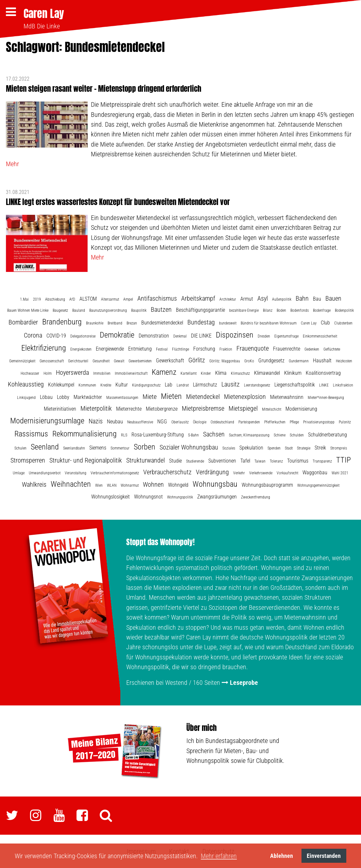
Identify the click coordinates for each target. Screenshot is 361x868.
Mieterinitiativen (60, 409)
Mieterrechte (129, 409)
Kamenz (164, 372)
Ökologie (200, 422)
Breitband (115, 323)
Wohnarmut (130, 485)
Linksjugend (26, 398)
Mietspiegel (243, 408)
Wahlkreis (34, 484)
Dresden (264, 336)
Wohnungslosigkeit (111, 497)
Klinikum (293, 373)
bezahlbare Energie (244, 310)
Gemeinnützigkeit (22, 361)
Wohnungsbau (215, 484)
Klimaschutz (240, 373)
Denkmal (180, 336)
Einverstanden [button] (324, 856)
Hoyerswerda (72, 372)
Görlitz (197, 360)
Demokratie (117, 335)
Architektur (228, 299)
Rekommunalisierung (85, 434)
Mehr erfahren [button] (219, 856)
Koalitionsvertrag (323, 373)
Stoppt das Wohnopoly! (160, 542)
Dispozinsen (235, 335)
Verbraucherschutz (167, 472)
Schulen (20, 448)
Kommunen (87, 385)
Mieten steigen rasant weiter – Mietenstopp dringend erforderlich (104, 89)
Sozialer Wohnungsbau (189, 447)
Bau (317, 299)
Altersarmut (110, 299)
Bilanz (268, 310)
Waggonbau (315, 473)
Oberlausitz (180, 422)
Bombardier (23, 322)
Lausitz (231, 384)
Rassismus (31, 434)
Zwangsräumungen (217, 497)
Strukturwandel (146, 460)
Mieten (171, 396)
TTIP (344, 460)
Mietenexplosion (245, 397)
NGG (162, 422)
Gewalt (119, 361)
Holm (48, 373)
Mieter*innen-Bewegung (326, 398)
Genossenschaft (52, 361)
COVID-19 (56, 336)
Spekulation (251, 448)
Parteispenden (249, 422)
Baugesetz (60, 310)
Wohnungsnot (148, 497)
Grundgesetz (271, 361)
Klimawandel (267, 373)
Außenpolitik (282, 299)
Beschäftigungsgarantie (200, 310)
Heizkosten (344, 361)
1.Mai (24, 299)
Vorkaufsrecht (287, 473)
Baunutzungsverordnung (108, 310)
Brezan (132, 323)
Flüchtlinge (180, 349)
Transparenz (322, 461)
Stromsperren (28, 460)
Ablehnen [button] (282, 856)
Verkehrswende (261, 473)
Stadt (289, 448)
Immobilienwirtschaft (131, 373)
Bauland (79, 310)
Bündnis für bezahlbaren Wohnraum (269, 323)
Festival (162, 349)
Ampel (128, 299)
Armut (247, 299)
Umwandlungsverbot (45, 473)
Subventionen (222, 461)
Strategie (304, 448)
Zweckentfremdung (256, 497)
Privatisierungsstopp (319, 422)
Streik (320, 448)
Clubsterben (343, 323)
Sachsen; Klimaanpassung (249, 435)
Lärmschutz (205, 385)
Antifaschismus (157, 298)
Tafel (245, 461)
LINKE (324, 385)
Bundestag (201, 322)
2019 (37, 299)
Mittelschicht (272, 409)
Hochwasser (30, 373)
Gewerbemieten (140, 361)
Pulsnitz (345, 422)
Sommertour (120, 448)
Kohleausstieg (26, 384)
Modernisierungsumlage (47, 421)
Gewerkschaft (170, 361)
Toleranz (276, 461)
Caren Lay (44, 14)
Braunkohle (95, 323)
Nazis (96, 421)
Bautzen (161, 309)
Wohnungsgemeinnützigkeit (318, 485)
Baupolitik (139, 310)
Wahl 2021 (340, 473)
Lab (169, 385)
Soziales (229, 448)
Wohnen (153, 484)
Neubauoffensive (140, 422)
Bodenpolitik (344, 310)
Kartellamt (189, 373)
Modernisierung (301, 409)
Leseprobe (244, 683)
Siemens (98, 448)
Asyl (263, 298)
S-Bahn (193, 435)
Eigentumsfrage (286, 336)
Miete (150, 397)
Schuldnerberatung (327, 435)
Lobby (63, 397)
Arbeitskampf (198, 298)
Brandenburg (62, 322)
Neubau (115, 422)
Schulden (297, 435)
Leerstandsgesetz (257, 385)
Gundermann (299, 361)
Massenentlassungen (122, 398)
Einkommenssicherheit (320, 336)
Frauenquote (253, 348)
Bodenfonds (300, 310)
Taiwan (260, 461)
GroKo (249, 361)
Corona (33, 335)
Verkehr (239, 473)
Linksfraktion (343, 385)
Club (325, 323)
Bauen (333, 298)
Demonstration (154, 336)
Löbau (46, 397)
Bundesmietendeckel (162, 323)
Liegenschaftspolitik (295, 385)
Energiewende (110, 349)
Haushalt (322, 361)
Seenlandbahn (74, 448)
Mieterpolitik (96, 408)
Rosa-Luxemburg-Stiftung (158, 435)
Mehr (12, 164)
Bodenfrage (322, 310)
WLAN (112, 485)
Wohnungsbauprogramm (267, 485)
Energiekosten (81, 349)
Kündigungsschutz (146, 385)
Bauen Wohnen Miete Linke (28, 310)
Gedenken (312, 349)
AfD (72, 299)
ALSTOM (88, 299)
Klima (221, 373)
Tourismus (298, 461)
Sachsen (214, 434)
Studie (175, 461)
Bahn (302, 298)
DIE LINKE (201, 336)
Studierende (195, 461)
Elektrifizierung (44, 348)
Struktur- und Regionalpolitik (86, 460)
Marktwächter (88, 397)
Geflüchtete (332, 349)
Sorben (145, 447)
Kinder (206, 373)
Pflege (294, 422)
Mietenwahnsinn (287, 397)
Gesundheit (101, 361)
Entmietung (140, 349)
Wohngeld (178, 485)
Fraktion (226, 349)
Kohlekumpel (61, 385)
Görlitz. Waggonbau (225, 361)
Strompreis (339, 448)
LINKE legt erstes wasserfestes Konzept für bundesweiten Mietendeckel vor (118, 202)
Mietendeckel (203, 397)
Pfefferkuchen (275, 422)
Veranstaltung (76, 473)
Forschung (204, 349)
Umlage (19, 473)
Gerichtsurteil (78, 361)
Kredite (106, 385)
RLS (124, 435)
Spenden (274, 448)
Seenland (45, 447)
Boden (281, 310)
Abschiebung (55, 299)
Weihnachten (71, 484)
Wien (99, 485)
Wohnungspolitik (180, 497)
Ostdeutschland (222, 422)
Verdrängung (212, 472)
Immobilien (102, 373)
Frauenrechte (287, 349)
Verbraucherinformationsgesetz (115, 473)
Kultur (122, 385)
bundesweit (228, 323)
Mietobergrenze (162, 409)
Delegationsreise (83, 336)
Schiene (280, 435)
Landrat (183, 385)
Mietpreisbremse (203, 408)
